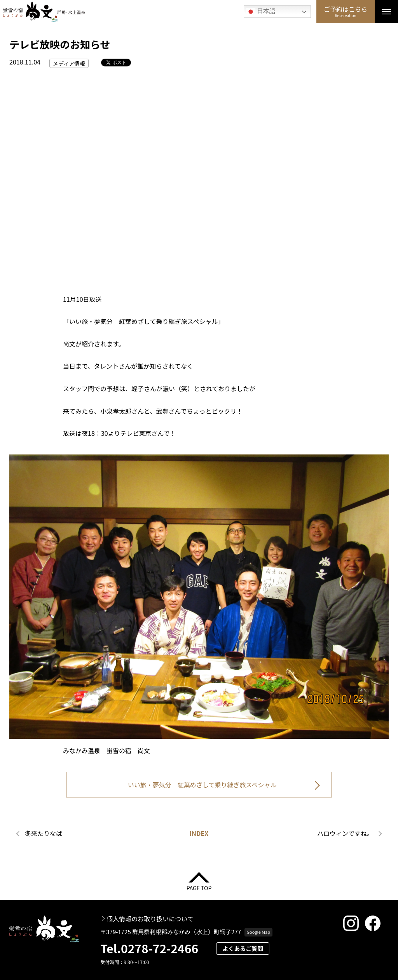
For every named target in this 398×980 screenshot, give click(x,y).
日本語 (261, 12)
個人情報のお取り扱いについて (150, 919)
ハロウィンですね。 (345, 833)
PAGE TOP (199, 887)
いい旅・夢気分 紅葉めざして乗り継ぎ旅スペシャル (202, 785)
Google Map (258, 932)
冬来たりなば (44, 833)
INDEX (199, 833)
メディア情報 (69, 63)
